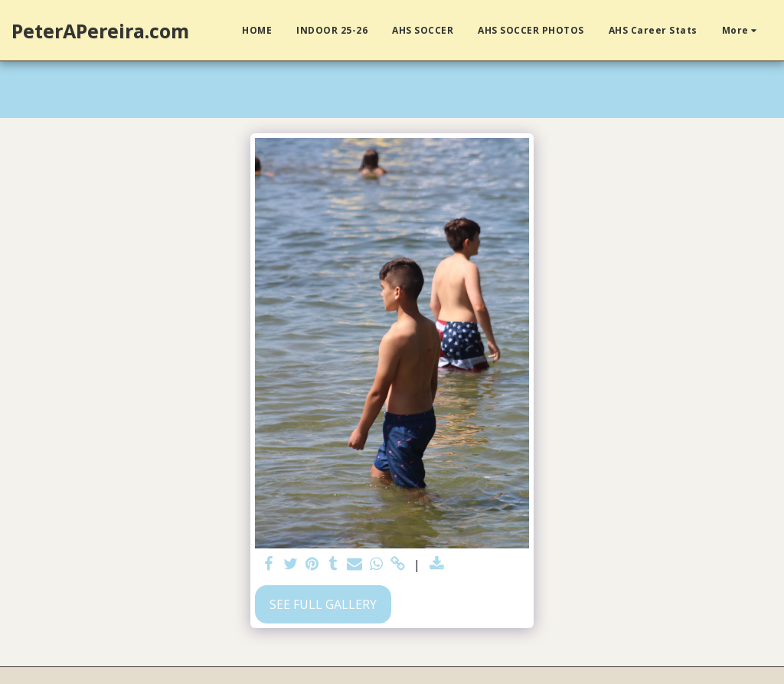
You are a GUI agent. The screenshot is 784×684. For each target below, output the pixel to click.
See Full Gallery (323, 604)
